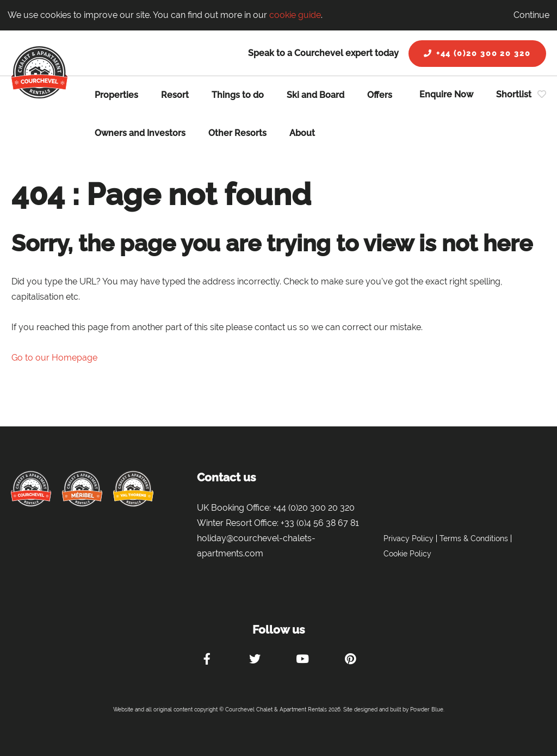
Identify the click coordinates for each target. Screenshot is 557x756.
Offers (380, 95)
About (302, 133)
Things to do (238, 95)
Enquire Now (446, 94)
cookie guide (295, 15)
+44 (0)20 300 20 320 (477, 53)
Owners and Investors (140, 133)
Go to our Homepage (54, 358)
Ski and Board (315, 95)
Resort (175, 95)
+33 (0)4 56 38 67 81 (320, 523)
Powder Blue (427, 709)
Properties (116, 95)
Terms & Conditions (474, 538)
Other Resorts (237, 133)
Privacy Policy (409, 538)
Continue (531, 15)
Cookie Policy (407, 554)
